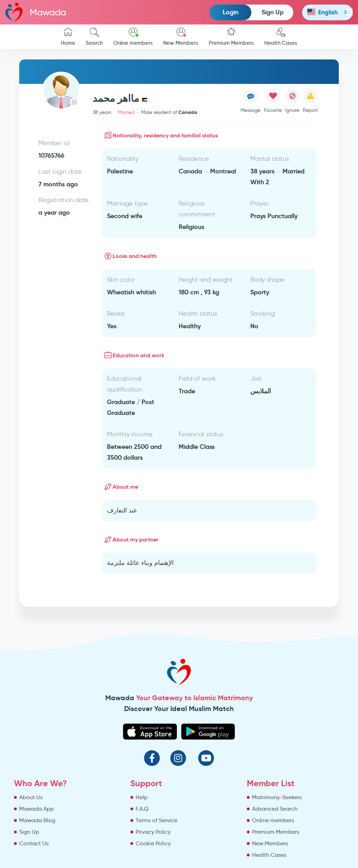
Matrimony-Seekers (277, 797)
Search (94, 37)
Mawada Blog (37, 820)
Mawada (36, 12)
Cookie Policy (153, 843)
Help (142, 797)
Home (68, 37)
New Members (181, 37)
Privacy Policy (153, 832)
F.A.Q (142, 809)
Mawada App (37, 809)
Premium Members (231, 37)
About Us (31, 797)
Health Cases (281, 37)
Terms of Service (156, 820)
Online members (133, 37)
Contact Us (34, 843)
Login (231, 12)
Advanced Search (275, 809)
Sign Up (273, 12)
